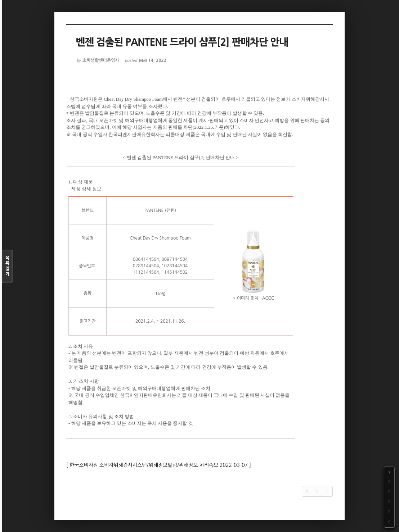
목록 (7, 266)
